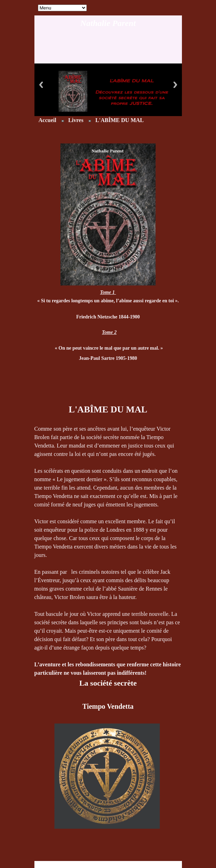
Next (175, 85)
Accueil (48, 120)
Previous (41, 85)
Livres (76, 120)
